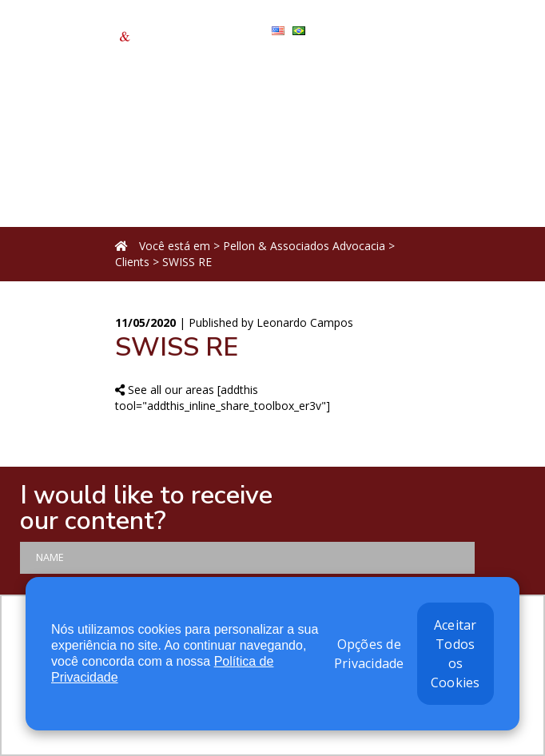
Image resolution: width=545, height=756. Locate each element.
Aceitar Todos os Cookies (455, 654)
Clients (132, 262)
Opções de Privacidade (369, 654)
